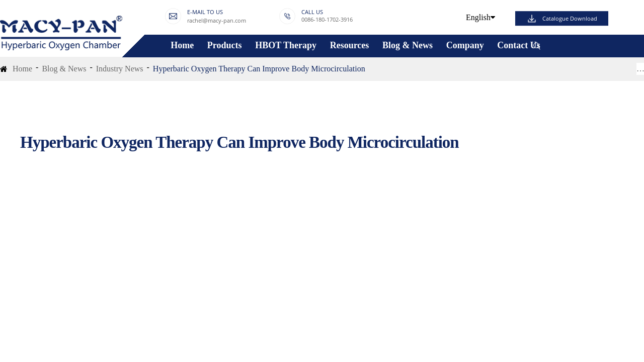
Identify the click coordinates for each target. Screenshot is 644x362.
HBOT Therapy (286, 46)
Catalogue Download (570, 18)
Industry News (120, 69)
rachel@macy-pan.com (217, 21)
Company (465, 46)
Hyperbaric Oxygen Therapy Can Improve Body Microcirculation (259, 69)
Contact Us (519, 46)
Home (182, 46)
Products (225, 46)
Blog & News (408, 46)
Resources (350, 46)
